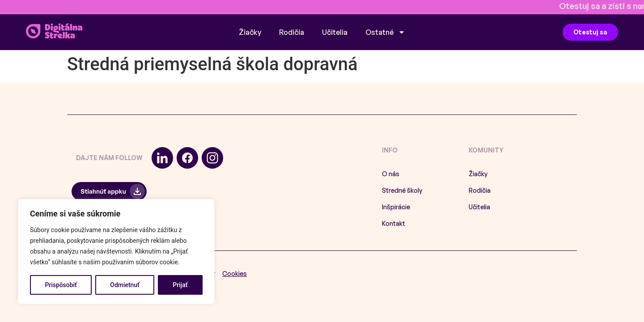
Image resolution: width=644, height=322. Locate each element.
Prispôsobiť (61, 285)
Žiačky (250, 32)
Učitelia (335, 32)
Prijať (180, 285)
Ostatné (385, 32)
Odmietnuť (125, 285)
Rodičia (292, 32)
